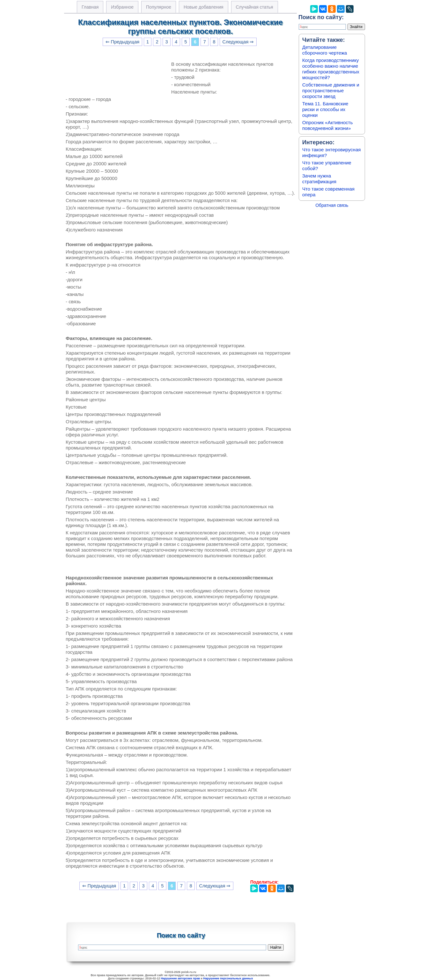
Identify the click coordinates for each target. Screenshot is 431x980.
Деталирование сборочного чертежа (325, 50)
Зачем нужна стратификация (319, 179)
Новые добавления (204, 7)
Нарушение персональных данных (228, 978)
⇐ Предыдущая (123, 42)
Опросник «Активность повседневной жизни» (327, 125)
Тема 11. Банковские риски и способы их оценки (325, 109)
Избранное (122, 7)
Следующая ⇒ (238, 42)
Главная (90, 7)
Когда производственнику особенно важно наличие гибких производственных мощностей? (331, 69)
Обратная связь (332, 205)
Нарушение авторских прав (180, 978)
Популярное (159, 7)
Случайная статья (255, 7)
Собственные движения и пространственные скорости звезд (331, 90)
